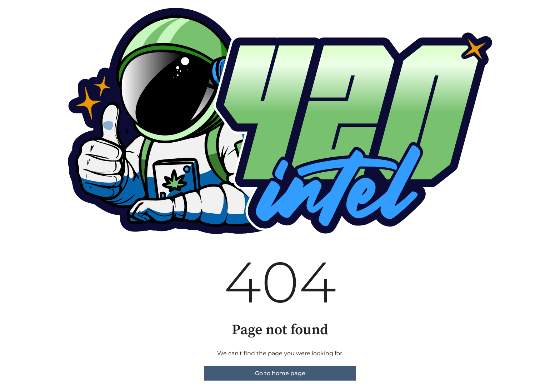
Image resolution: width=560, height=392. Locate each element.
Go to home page (280, 373)
